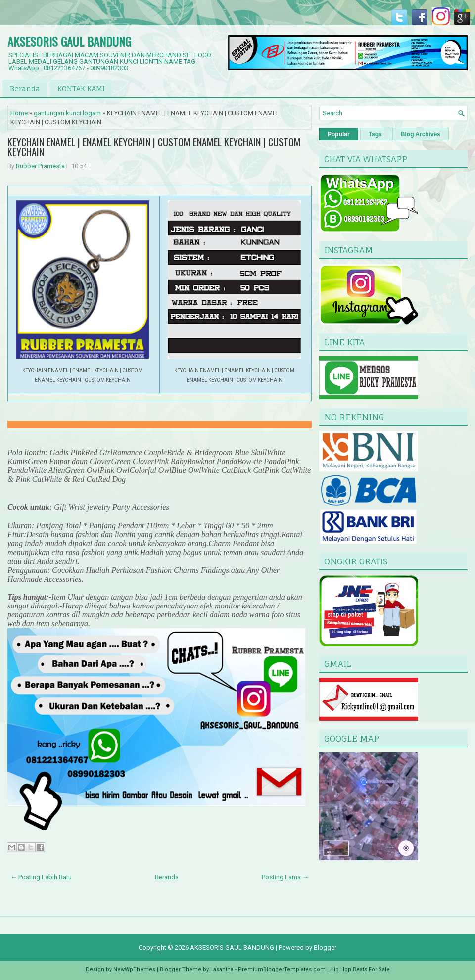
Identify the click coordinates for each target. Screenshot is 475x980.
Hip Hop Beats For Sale (360, 969)
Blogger (325, 948)
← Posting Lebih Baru (41, 877)
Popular (339, 134)
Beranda (25, 88)
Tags (375, 134)
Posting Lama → (285, 877)
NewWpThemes (134, 969)
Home (19, 113)
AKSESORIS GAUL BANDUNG (69, 41)
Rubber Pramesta (40, 166)
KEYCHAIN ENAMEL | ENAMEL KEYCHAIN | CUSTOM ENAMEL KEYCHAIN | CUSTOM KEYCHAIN (154, 147)
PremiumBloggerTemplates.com (282, 969)
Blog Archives (421, 134)
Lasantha (222, 969)
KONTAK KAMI (81, 88)
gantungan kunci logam (67, 113)
